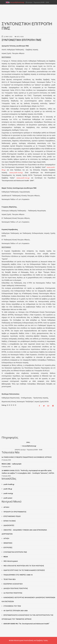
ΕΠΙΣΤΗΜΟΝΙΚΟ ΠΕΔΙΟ (12, 516)
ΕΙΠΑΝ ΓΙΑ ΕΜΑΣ (9, 521)
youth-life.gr (8, 489)
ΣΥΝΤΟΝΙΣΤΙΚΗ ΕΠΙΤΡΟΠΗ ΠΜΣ (15, 552)
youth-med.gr (8, 493)
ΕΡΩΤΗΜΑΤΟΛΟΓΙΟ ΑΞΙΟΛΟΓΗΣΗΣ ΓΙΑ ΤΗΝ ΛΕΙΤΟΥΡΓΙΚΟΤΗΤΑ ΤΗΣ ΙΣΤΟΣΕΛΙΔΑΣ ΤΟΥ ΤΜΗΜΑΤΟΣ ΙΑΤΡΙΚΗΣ (27, 617)
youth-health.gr (9, 484)
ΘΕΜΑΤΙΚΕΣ (8, 543)
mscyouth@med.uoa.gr (17, 2)
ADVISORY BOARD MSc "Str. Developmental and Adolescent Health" (26, 624)
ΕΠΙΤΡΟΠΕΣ (8, 547)
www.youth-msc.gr (23, 178)
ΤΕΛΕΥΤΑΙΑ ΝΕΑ (9, 579)
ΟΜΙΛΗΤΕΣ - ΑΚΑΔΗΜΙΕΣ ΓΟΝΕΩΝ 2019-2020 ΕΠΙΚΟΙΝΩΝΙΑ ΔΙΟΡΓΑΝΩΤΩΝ (24, 532)
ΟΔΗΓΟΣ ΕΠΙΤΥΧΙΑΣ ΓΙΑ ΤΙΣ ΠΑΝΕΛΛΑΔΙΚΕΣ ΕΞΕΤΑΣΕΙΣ (24, 570)
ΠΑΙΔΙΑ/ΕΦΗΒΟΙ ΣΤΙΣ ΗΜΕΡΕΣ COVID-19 (18, 575)
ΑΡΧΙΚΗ (6, 507)
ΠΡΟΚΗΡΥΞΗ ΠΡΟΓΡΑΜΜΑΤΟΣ (15, 512)
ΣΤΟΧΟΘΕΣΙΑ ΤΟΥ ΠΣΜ (12, 606)
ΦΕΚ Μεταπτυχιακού (10, 561)
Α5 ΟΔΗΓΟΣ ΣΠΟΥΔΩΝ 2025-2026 (15, 610)
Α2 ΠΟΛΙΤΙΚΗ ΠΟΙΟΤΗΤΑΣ (13, 593)
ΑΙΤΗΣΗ (6, 538)
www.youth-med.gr (16, 172)
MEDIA (5, 557)
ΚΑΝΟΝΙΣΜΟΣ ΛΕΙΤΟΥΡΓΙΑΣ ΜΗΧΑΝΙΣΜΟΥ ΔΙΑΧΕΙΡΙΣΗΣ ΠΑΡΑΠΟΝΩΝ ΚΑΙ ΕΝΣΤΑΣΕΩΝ (28, 599)
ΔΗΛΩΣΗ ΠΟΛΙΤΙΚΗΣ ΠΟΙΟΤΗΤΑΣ (15, 588)
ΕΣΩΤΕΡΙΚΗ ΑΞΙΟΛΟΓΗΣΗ (13, 584)
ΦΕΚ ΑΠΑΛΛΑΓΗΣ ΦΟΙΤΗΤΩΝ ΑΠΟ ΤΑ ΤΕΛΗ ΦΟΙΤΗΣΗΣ (24, 566)
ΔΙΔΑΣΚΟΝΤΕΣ (9, 525)
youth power (8, 498)
